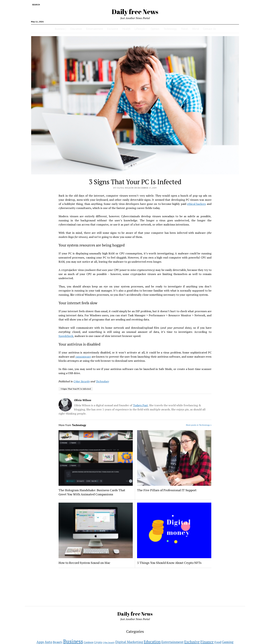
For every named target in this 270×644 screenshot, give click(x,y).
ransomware (83, 357)
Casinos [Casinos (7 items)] (89, 642)
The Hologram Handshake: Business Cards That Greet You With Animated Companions (92, 492)
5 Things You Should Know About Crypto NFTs (169, 563)
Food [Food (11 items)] (218, 642)
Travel (184, 29)
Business (60, 29)
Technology (170, 29)
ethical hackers (196, 204)
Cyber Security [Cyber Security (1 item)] (109, 642)
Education (76, 29)
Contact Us (209, 29)
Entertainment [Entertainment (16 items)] (172, 642)
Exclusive (113, 29)
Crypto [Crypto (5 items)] (98, 642)
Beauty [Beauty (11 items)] (58, 642)
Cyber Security (82, 381)
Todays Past (140, 405)
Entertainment (95, 29)
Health (126, 29)
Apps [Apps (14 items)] (40, 642)
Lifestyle (140, 29)
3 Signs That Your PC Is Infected (76, 389)
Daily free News (135, 12)
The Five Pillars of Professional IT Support (167, 490)
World (196, 29)
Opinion (155, 29)
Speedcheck (66, 336)
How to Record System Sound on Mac (84, 563)
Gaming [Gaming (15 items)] (228, 642)
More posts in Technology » (199, 425)
